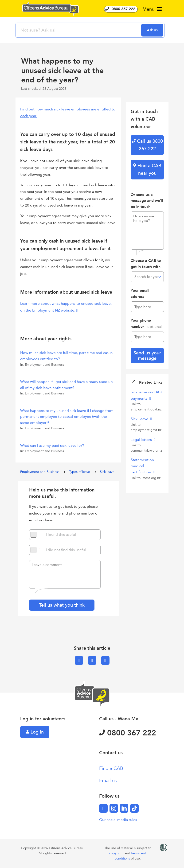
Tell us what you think (62, 605)
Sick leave (107, 472)
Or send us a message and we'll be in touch (147, 201)
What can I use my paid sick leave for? (52, 446)
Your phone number (146, 324)
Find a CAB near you (147, 169)
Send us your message (147, 356)
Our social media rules (118, 820)
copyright (117, 853)
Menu (152, 9)
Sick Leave (140, 419)
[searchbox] (79, 30)
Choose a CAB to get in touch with (146, 264)
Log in (35, 732)
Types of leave (80, 472)
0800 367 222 (121, 9)
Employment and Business (40, 472)
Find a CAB (111, 768)
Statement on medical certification (142, 466)
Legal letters (142, 440)
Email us (108, 781)
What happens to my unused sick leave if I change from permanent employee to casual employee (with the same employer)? (67, 417)
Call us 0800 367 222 (147, 145)
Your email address (140, 294)
